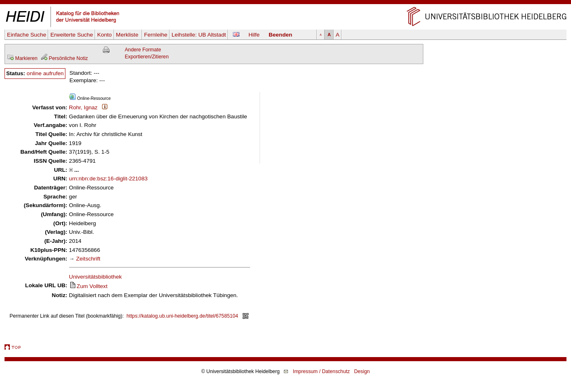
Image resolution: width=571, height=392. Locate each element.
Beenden (280, 35)
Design (362, 371)
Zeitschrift (88, 259)
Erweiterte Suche (72, 35)
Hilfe (254, 35)
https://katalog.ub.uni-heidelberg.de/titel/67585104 (182, 316)
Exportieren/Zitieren (147, 57)
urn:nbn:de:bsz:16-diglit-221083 (108, 179)
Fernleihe (156, 35)
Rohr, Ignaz (84, 107)
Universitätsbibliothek (95, 277)
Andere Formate (143, 50)
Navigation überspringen (286, 3)
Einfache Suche (27, 35)
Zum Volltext (88, 286)
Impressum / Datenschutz (321, 371)
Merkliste (128, 35)
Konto (104, 35)
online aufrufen (45, 73)
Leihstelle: (199, 35)
